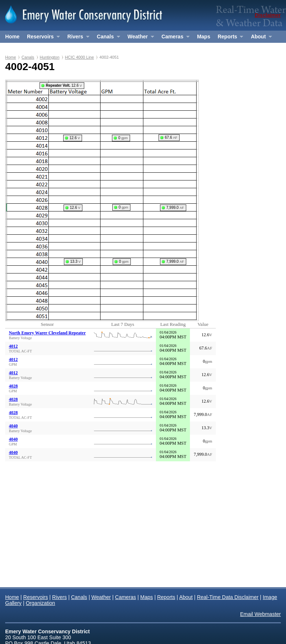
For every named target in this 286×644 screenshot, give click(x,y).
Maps (204, 37)
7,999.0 (175, 208)
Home (12, 37)
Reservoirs (42, 38)
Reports (229, 38)
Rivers (76, 38)
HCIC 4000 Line (79, 57)
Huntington (50, 57)
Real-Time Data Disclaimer (228, 597)
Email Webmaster (261, 614)
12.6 (64, 85)
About (260, 38)
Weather (139, 38)
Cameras (174, 38)
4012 (13, 346)
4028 (13, 386)
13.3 (75, 261)
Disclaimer (268, 15)
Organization (21, 49)
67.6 (171, 137)
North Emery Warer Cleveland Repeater (47, 333)
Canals (106, 38)
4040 (13, 426)
